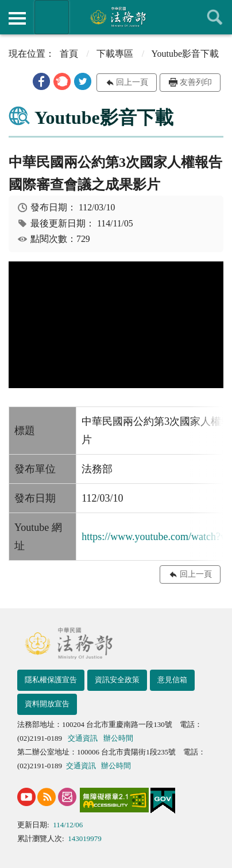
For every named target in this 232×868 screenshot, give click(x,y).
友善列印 (196, 82)
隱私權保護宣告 (51, 680)
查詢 (215, 17)
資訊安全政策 (117, 680)
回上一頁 (132, 82)
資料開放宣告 (47, 704)
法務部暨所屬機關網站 (52, 17)
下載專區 (115, 54)
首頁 (69, 54)
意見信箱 (172, 680)
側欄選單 (17, 18)
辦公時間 (118, 738)
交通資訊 (83, 738)
